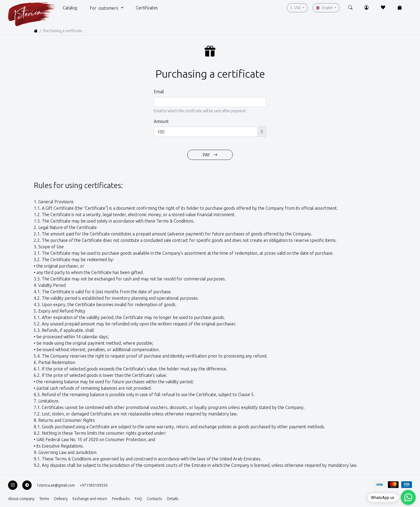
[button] (70, 7)
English (325, 8)
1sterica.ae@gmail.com (56, 485)
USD (296, 7)
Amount (161, 121)
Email (159, 92)
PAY (210, 155)
